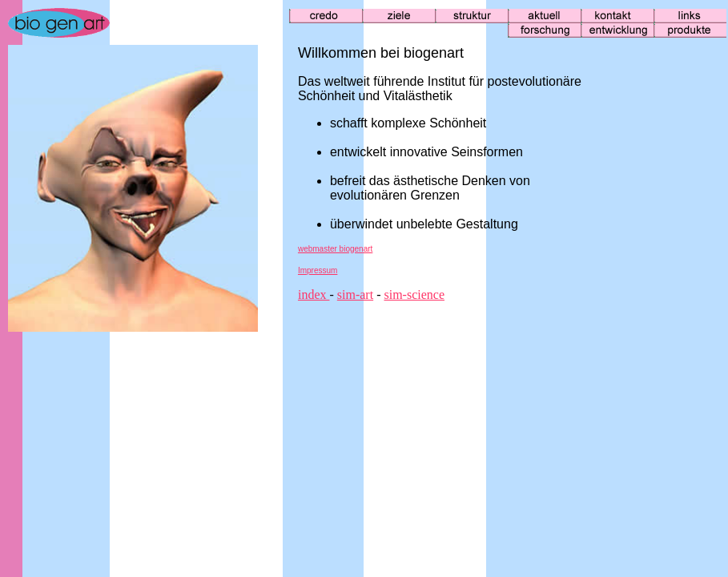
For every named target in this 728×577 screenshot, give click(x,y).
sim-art (355, 295)
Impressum (318, 270)
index (314, 295)
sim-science (414, 295)
